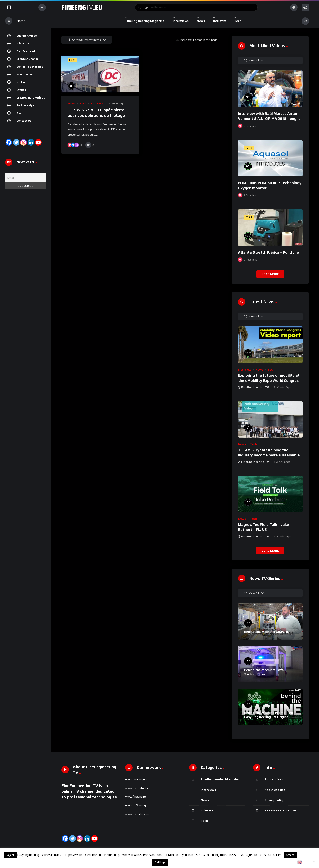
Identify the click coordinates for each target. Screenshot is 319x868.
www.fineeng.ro (136, 797)
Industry (207, 810)
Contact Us (24, 121)
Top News (98, 103)
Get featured (26, 51)
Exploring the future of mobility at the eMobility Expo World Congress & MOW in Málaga (269, 380)
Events (21, 90)
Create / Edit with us (31, 98)
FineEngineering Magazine (220, 779)
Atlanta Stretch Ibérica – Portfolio (268, 252)
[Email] (25, 178)
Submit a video (27, 36)
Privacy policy (274, 800)
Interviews (208, 790)
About (21, 113)
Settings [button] (160, 862)
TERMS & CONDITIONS (281, 810)
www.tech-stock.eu (138, 788)
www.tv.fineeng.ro (137, 805)
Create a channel (28, 59)
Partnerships (25, 105)
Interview (245, 369)
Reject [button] (10, 855)
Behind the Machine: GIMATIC (267, 632)
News (72, 103)
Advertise (23, 44)
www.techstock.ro (137, 814)
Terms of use (274, 779)
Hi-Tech (22, 82)
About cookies (275, 790)
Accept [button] (290, 855)
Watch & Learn (26, 74)
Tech (83, 103)
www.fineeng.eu (136, 779)
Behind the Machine (30, 67)
